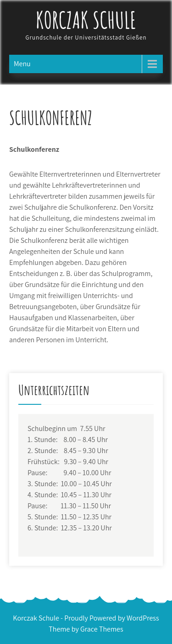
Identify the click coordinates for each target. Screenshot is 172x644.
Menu (22, 64)
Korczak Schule (86, 20)
